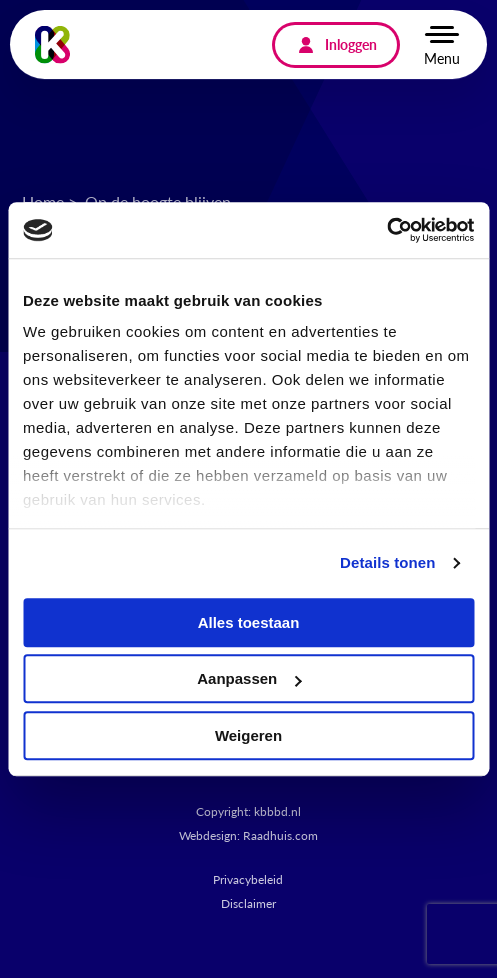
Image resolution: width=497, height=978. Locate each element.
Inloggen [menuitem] (351, 44)
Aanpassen (249, 678)
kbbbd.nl (277, 811)
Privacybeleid (248, 879)
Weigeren (248, 735)
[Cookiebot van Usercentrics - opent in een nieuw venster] (386, 230)
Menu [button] (442, 58)
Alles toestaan (249, 622)
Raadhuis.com (280, 835)
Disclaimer (248, 903)
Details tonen (387, 562)
